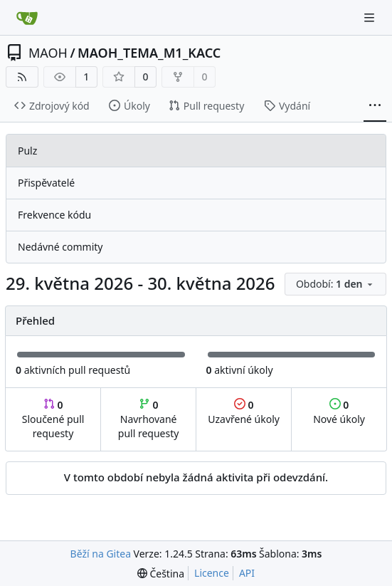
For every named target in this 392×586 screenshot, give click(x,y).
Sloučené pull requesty (53, 419)
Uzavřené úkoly (244, 412)
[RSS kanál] (22, 77)
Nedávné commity (60, 247)
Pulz (27, 151)
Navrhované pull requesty (149, 419)
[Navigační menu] (371, 17)
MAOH (48, 53)
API (247, 573)
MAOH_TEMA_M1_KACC (149, 53)
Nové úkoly (339, 412)
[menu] (335, 284)
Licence (212, 573)
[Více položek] (375, 106)
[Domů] (27, 18)
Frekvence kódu (54, 215)
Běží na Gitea (101, 554)
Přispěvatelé (46, 183)
